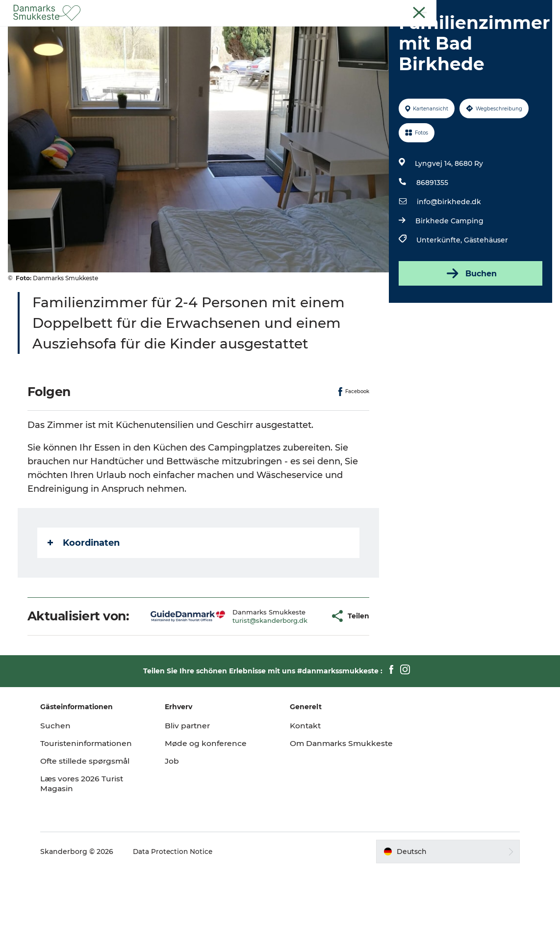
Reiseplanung (380, 32)
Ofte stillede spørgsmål (95, 822)
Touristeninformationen (96, 804)
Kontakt (539, 9)
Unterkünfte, (439, 287)
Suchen (64, 786)
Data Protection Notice (182, 912)
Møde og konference (211, 804)
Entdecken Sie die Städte (293, 32)
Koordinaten (86, 589)
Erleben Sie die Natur (194, 32)
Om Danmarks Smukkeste (319, 809)
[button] (300, 670)
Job (176, 822)
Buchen (469, 320)
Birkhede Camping (448, 267)
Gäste (509, 9)
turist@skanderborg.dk (245, 674)
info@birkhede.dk (448, 248)
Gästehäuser (485, 287)
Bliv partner (193, 786)
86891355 (431, 229)
